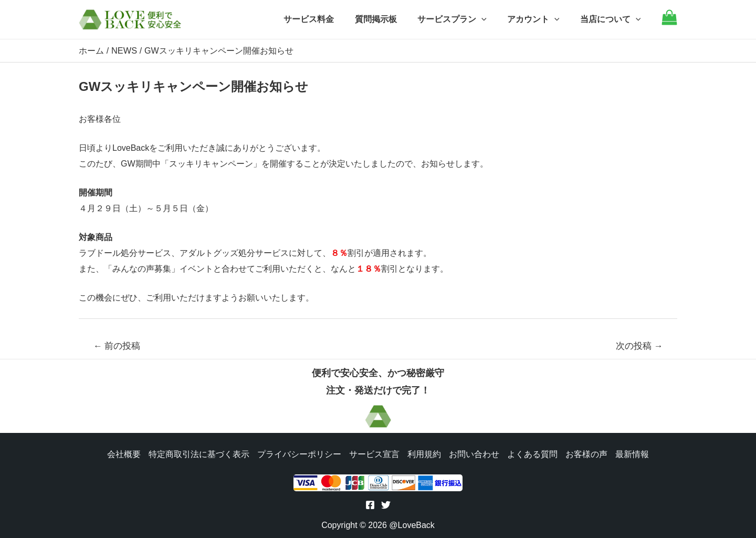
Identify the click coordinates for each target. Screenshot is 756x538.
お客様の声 (588, 453)
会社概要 (122, 453)
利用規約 (424, 453)
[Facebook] (370, 505)
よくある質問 (533, 453)
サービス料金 (326, 19)
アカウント (539, 19)
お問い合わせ (475, 453)
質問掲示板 (389, 19)
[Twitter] (386, 505)
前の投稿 (117, 345)
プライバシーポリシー (298, 453)
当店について (612, 19)
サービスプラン (461, 19)
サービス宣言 (374, 453)
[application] (491, 19)
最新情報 (634, 453)
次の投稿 (639, 345)
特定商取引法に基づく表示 (197, 453)
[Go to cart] (669, 22)
